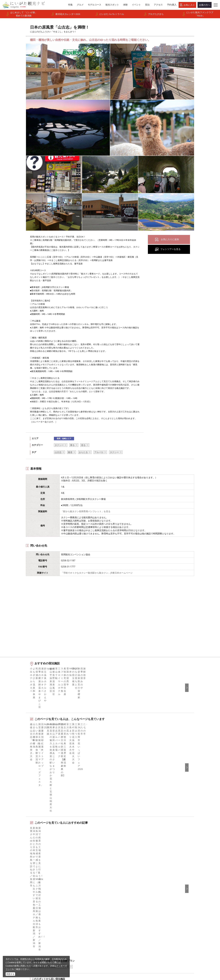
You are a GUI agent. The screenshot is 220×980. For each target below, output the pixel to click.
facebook (118, 882)
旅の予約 (23, 909)
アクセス (23, 913)
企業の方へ (205, 5)
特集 (20, 882)
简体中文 (166, 890)
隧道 (70, 452)
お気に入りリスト (27, 916)
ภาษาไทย (166, 901)
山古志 (58, 452)
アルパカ (99, 452)
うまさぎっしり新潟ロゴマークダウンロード (87, 930)
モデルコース (25, 894)
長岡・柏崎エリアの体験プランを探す (50, 805)
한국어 (165, 886)
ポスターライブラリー (77, 920)
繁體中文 (166, 894)
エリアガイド (25, 886)
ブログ (117, 894)
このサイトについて (76, 890)
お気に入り (189, 5)
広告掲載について (75, 901)
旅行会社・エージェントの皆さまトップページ (87, 884)
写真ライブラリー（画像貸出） (82, 909)
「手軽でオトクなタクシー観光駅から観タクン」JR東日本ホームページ (97, 573)
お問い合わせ (168, 918)
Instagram (119, 890)
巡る (83, 445)
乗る (72, 445)
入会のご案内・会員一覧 (78, 897)
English (165, 882)
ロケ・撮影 (116, 961)
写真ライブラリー (120, 953)
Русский (166, 897)
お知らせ (23, 920)
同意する (10, 974)
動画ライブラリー (75, 913)
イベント (23, 905)
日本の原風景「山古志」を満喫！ (54, 862)
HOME (20, 862)
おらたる (83, 452)
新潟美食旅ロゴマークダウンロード (84, 924)
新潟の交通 (31, 862)
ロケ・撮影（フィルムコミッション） (85, 935)
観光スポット (25, 897)
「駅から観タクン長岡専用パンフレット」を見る (86, 511)
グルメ (21, 890)
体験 (20, 901)
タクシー (59, 445)
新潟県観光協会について (78, 894)
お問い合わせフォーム (174, 961)
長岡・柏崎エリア (64, 438)
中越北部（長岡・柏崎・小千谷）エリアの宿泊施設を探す (60, 824)
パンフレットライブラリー (79, 916)
